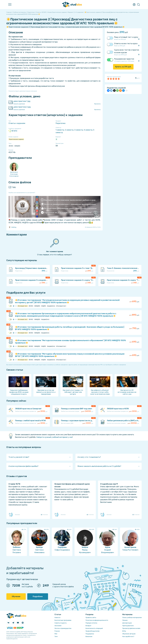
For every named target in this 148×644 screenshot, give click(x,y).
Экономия (58, 626)
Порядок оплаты (91, 623)
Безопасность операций (94, 628)
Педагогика (60, 123)
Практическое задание (16, 139)
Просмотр (97, 104)
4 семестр (88, 130)
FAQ (56, 634)
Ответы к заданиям (17, 123)
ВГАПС (13, 131)
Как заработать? (128, 636)
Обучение (16, 596)
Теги (56, 636)
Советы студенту (61, 623)
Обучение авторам (129, 634)
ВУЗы (124, 631)
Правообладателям (92, 631)
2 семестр (69, 130)
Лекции (125, 620)
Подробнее (38, 596)
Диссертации (127, 623)
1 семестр (60, 130)
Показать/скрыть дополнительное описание (23, 91)
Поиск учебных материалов (132, 618)
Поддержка (90, 634)
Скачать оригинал (19, 104)
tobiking (12, 227)
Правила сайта (91, 618)
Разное (57, 631)
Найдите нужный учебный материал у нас (54, 437)
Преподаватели (128, 626)
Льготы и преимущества (63, 628)
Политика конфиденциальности (97, 620)
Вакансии (89, 636)
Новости (57, 618)
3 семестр (79, 130)
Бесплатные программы (63, 620)
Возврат (88, 626)
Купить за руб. (123, 67)
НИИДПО (17, 146)
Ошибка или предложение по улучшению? (22, 193)
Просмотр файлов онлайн (131, 628)
